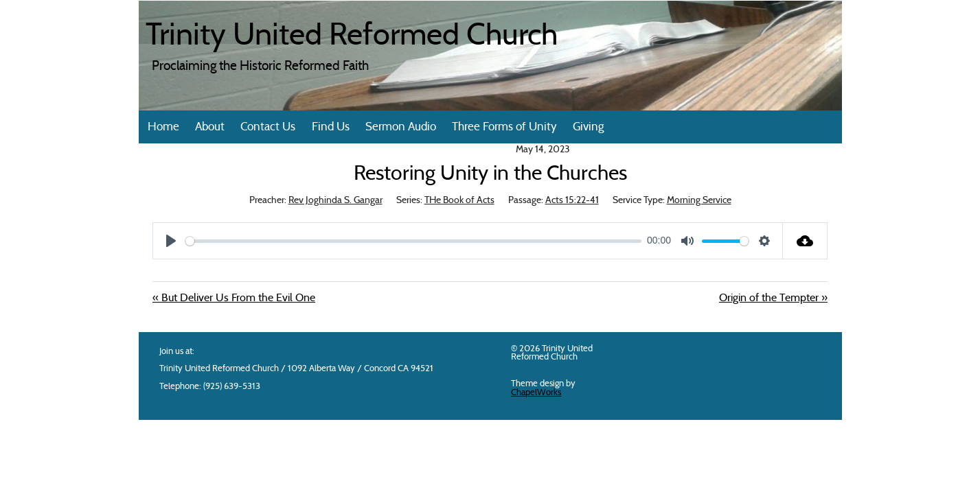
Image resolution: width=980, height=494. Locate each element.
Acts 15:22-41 (572, 201)
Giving (588, 127)
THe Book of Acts (459, 201)
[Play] (171, 241)
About (210, 127)
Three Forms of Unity (504, 127)
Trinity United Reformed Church (352, 37)
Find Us (331, 127)
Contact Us (268, 127)
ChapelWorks (536, 393)
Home (163, 127)
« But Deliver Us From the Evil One (234, 298)
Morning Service (699, 201)
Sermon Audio (401, 127)
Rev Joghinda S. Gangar (335, 201)
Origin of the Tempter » (773, 298)
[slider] (413, 241)
